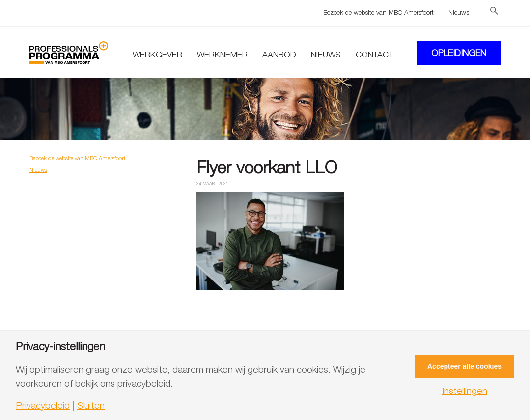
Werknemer (222, 55)
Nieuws (459, 12)
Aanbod (279, 55)
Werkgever (157, 55)
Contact (374, 55)
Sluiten (91, 406)
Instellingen (465, 391)
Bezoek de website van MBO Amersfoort (378, 12)
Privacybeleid (43, 406)
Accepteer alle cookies (464, 366)
